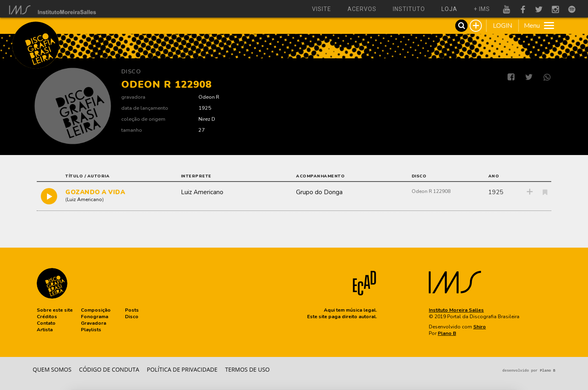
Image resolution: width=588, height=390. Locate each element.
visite (322, 9)
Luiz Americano (85, 199)
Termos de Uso (247, 369)
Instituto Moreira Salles (456, 310)
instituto (409, 9)
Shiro (480, 327)
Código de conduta (109, 369)
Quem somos (52, 369)
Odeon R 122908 (431, 191)
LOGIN (502, 26)
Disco (131, 72)
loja (449, 9)
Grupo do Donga (319, 192)
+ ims (482, 9)
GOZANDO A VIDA (95, 192)
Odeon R (209, 97)
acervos (362, 9)
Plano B (447, 333)
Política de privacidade (182, 369)
